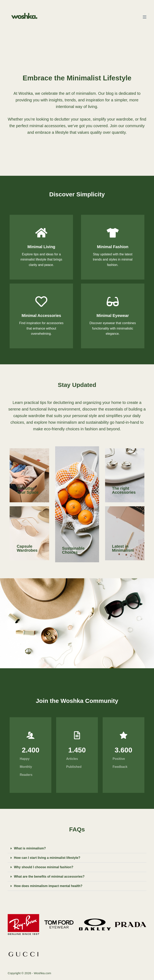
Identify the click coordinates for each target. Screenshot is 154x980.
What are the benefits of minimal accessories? (49, 877)
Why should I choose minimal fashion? (44, 867)
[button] (77, 849)
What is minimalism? (30, 848)
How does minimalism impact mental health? (48, 886)
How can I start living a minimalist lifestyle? (47, 858)
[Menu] (145, 17)
